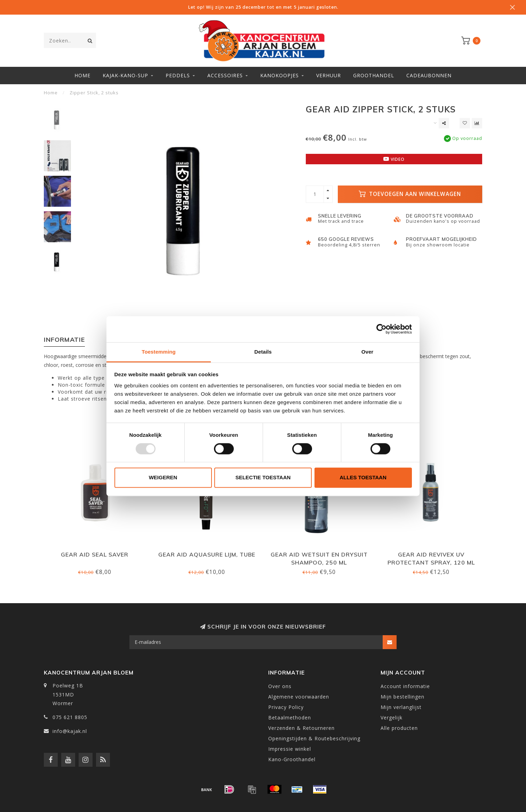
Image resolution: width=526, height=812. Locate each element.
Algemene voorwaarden (299, 697)
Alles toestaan (363, 478)
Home (82, 75)
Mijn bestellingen (403, 697)
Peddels (178, 75)
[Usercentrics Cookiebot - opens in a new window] (381, 329)
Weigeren (163, 478)
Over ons (280, 686)
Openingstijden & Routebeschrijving (314, 738)
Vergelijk (392, 718)
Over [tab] (368, 352)
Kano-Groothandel (292, 759)
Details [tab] (263, 352)
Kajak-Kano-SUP (125, 75)
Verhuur (329, 75)
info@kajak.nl (70, 731)
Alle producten (399, 728)
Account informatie (405, 686)
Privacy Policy (286, 707)
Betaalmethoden (290, 718)
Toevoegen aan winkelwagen (410, 194)
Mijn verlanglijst (401, 707)
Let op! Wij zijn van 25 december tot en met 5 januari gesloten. (263, 7)
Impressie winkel (290, 749)
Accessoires (225, 75)
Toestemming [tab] (159, 352)
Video (394, 159)
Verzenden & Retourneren (301, 728)
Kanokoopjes (280, 75)
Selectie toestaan (263, 478)
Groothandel (374, 75)
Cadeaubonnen (429, 75)
